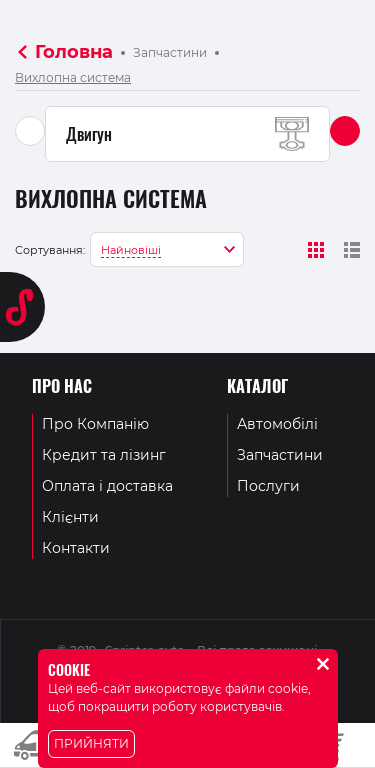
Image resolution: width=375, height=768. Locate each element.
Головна (74, 52)
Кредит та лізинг (104, 455)
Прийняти (91, 743)
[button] (345, 131)
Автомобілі (277, 424)
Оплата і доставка (107, 486)
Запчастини (170, 52)
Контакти (76, 548)
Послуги (268, 486)
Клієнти (70, 517)
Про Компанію (95, 424)
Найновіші (131, 250)
